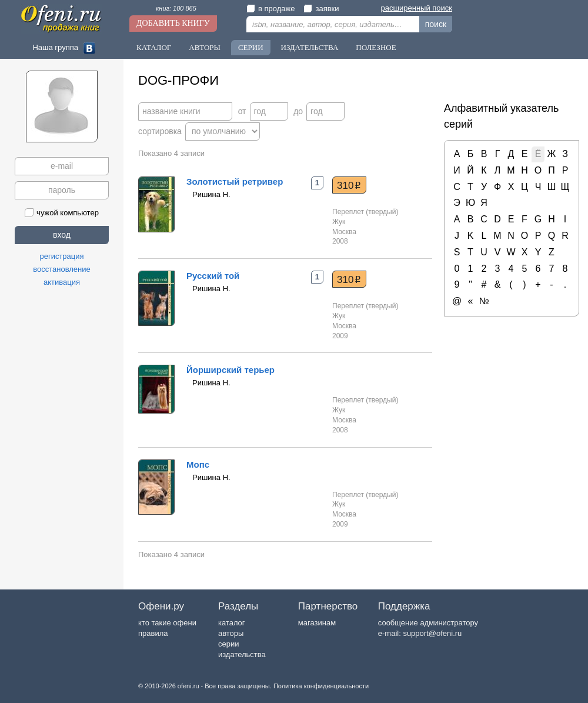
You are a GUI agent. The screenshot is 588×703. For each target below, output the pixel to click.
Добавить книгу (173, 23)
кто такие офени (167, 623)
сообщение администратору (428, 623)
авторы (231, 633)
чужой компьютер (62, 213)
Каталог (154, 47)
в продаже (270, 9)
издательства (242, 654)
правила (153, 633)
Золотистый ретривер (235, 181)
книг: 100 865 (176, 8)
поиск (436, 24)
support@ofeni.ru (432, 633)
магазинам (317, 623)
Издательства (310, 47)
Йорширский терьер (230, 370)
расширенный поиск (417, 8)
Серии (251, 47)
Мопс (198, 464)
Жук (339, 222)
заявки (321, 9)
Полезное (376, 47)
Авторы (205, 47)
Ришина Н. (211, 194)
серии (228, 644)
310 (349, 185)
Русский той (213, 276)
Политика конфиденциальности (321, 686)
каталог (232, 623)
